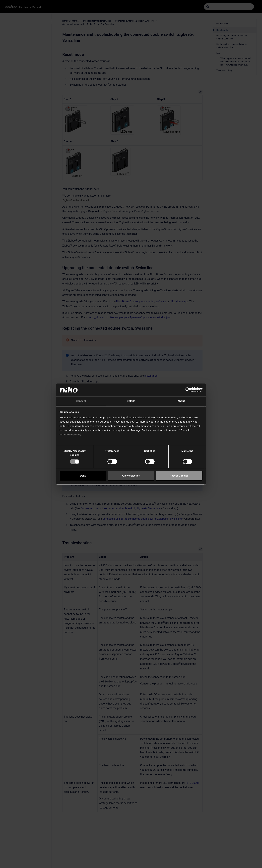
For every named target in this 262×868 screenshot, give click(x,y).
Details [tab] (131, 401)
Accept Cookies (179, 476)
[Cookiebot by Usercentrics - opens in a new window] (188, 390)
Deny (83, 476)
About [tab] (181, 401)
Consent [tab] (81, 401)
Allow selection (131, 476)
